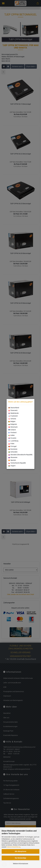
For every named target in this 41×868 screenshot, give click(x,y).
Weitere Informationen (21, 864)
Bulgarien (13, 424)
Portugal (12, 446)
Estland (12, 430)
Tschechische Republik (17, 463)
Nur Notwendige (20, 858)
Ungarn (12, 466)
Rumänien (13, 449)
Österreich (13, 410)
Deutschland (14, 408)
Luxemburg (13, 441)
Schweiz (12, 419)
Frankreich (13, 416)
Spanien (12, 460)
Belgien (12, 421)
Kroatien (12, 438)
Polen (11, 444)
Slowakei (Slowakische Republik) (20, 455)
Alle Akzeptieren (20, 851)
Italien (11, 435)
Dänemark (13, 427)
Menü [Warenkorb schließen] (3, 3)
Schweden (13, 452)
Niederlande (13, 413)
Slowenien (13, 457)
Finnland (12, 433)
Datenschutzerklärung (14, 847)
